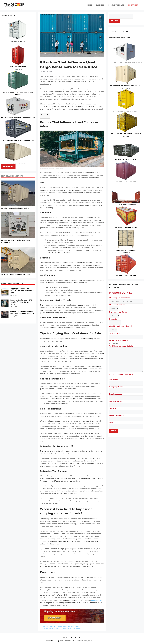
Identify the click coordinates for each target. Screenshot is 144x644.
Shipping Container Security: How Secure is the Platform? (61, 628)
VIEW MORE (8, 166)
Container (133, 5)
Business (100, 5)
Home (89, 5)
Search (115, 21)
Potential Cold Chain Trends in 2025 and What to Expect (61, 626)
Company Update (116, 5)
